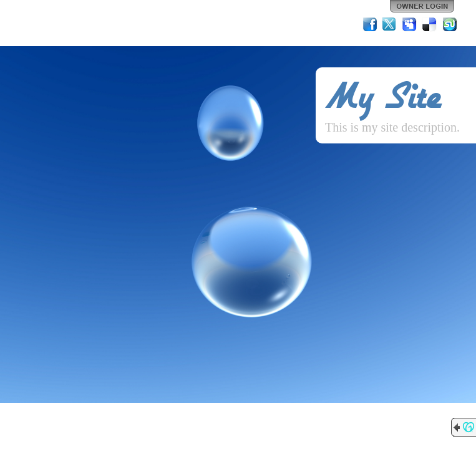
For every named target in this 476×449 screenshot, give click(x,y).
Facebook (370, 24)
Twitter (390, 24)
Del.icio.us (430, 24)
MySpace (410, 24)
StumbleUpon (450, 24)
